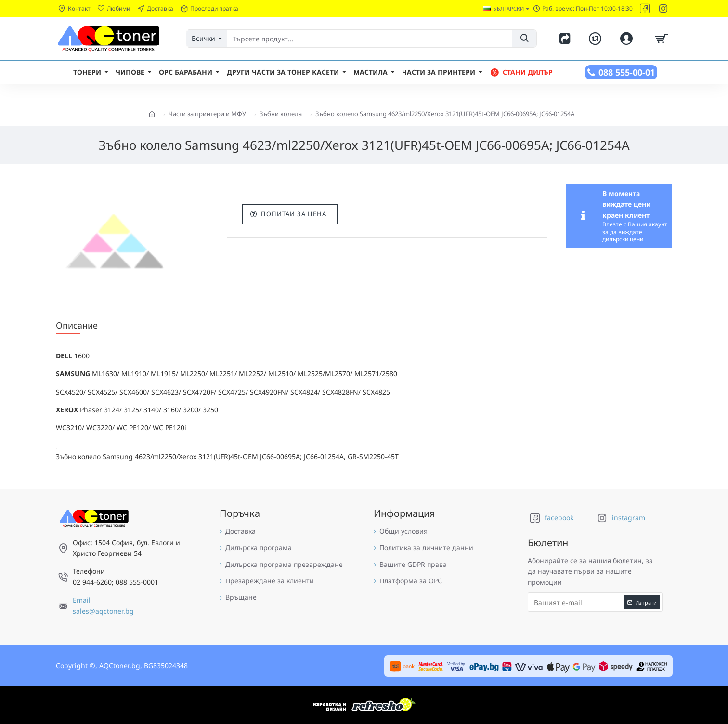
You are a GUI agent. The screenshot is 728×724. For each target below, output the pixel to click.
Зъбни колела (281, 114)
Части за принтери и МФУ (207, 114)
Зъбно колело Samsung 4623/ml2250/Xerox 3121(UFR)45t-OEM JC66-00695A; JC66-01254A (445, 114)
